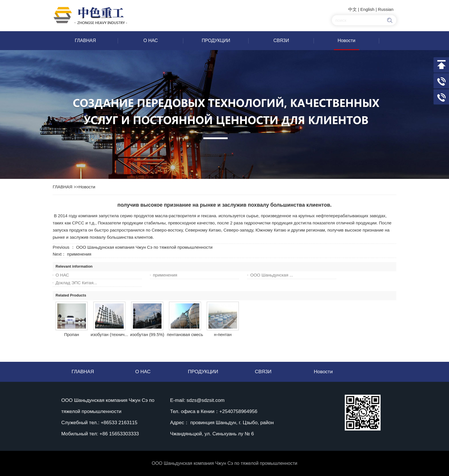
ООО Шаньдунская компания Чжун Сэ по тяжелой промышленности (144, 247)
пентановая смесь (185, 334)
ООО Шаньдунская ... (272, 275)
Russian (386, 9)
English (367, 9)
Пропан (72, 334)
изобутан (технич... (110, 334)
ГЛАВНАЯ (63, 187)
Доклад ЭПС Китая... (76, 283)
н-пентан (223, 334)
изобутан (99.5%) (147, 334)
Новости (87, 187)
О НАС (62, 275)
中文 (352, 9)
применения (79, 254)
